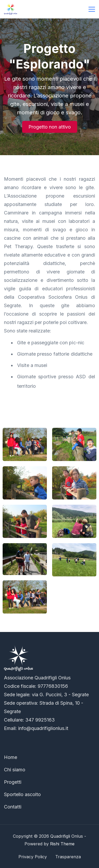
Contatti (13, 807)
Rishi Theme (62, 844)
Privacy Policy (33, 857)
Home (11, 757)
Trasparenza (68, 857)
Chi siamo (15, 770)
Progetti (13, 782)
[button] (50, 127)
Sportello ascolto (22, 794)
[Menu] (92, 9)
